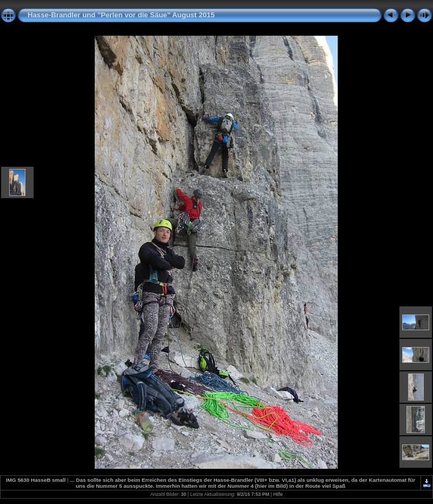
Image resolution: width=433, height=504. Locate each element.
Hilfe (278, 494)
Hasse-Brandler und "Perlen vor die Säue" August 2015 (121, 15)
